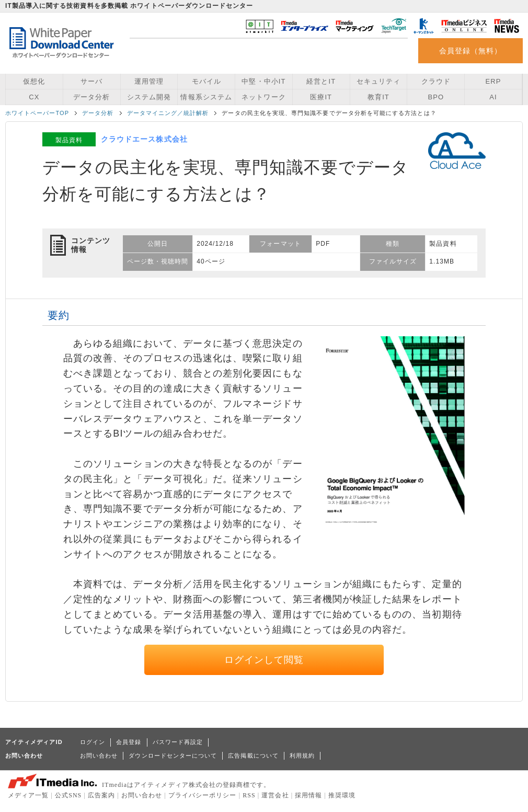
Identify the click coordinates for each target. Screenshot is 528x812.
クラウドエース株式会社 (144, 139)
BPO (436, 97)
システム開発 (149, 97)
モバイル (206, 81)
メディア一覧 (28, 795)
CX (34, 97)
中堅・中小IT (263, 81)
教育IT (378, 97)
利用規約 (302, 756)
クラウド (436, 81)
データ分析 (91, 97)
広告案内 (101, 795)
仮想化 (34, 81)
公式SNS (68, 795)
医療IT (321, 97)
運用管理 (149, 81)
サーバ (91, 81)
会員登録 (129, 742)
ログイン (93, 742)
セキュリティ (378, 81)
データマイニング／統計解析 (168, 113)
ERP (493, 81)
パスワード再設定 (178, 742)
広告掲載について (253, 756)
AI (493, 97)
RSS (249, 795)
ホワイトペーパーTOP (37, 113)
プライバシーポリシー (203, 795)
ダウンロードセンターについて (173, 756)
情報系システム (206, 97)
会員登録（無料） (471, 51)
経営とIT (321, 81)
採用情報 (308, 795)
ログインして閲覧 (264, 660)
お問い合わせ (99, 756)
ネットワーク (263, 97)
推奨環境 (342, 795)
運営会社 (275, 795)
